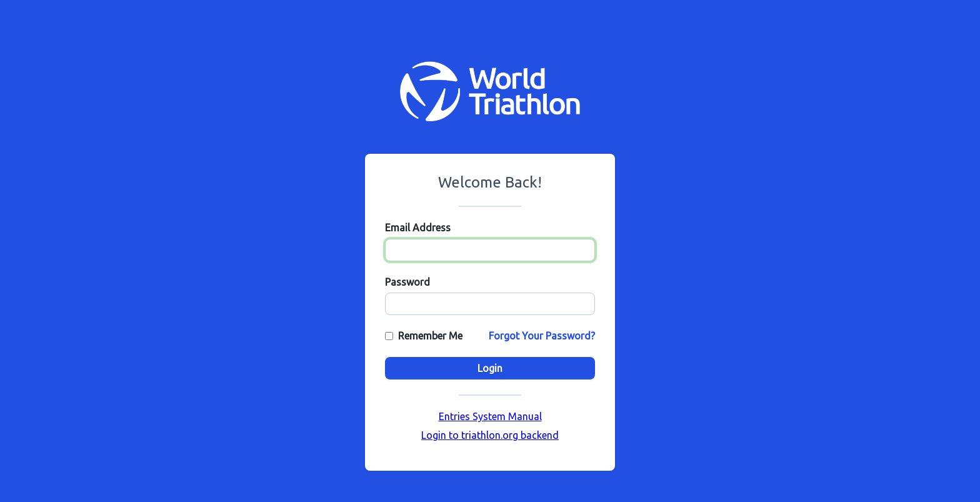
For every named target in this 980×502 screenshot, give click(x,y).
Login (490, 368)
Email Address (418, 228)
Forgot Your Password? (542, 336)
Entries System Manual (490, 416)
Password (407, 282)
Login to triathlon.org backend (490, 435)
